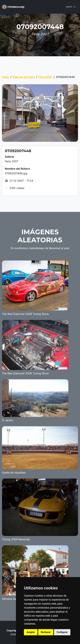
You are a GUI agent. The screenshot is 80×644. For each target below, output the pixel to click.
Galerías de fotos (24, 77)
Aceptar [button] (31, 632)
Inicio (5, 77)
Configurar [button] (62, 632)
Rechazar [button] (46, 632)
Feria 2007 (45, 77)
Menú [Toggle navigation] (71, 7)
